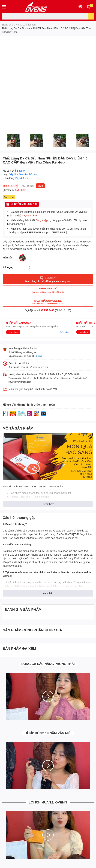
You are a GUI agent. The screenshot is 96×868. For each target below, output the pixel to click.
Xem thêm (49, 504)
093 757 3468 (47, 310)
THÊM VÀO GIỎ (48, 290)
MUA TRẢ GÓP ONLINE (48, 302)
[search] (91, 16)
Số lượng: (8, 267)
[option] (13, 141)
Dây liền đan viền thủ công (24, 174)
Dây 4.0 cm (22, 178)
